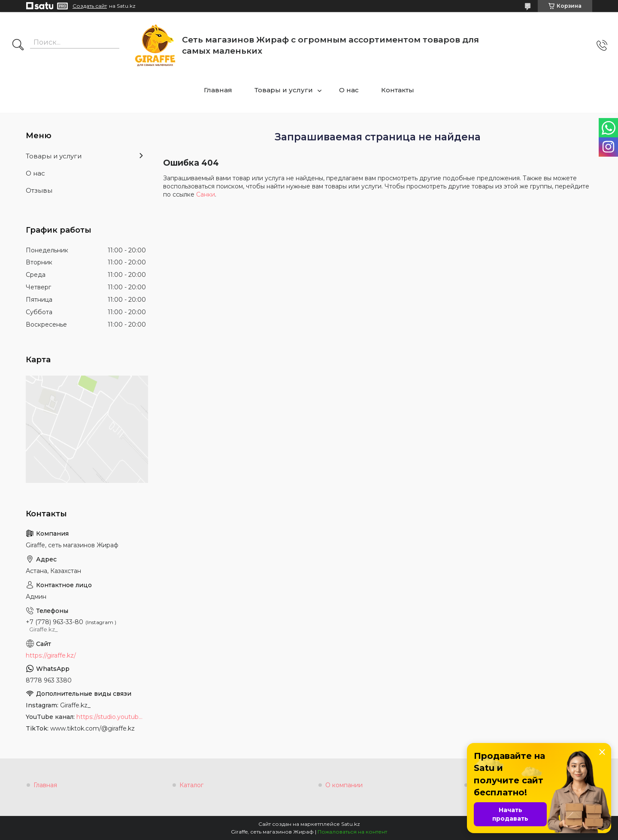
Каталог (191, 785)
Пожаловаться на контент (352, 832)
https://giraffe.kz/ (51, 655)
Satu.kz (351, 824)
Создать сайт (90, 6)
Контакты (398, 90)
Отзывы (39, 190)
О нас (349, 90)
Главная (218, 90)
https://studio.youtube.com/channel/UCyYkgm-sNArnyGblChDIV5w (111, 717)
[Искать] (18, 45)
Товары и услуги (284, 90)
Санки (206, 194)
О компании (344, 785)
